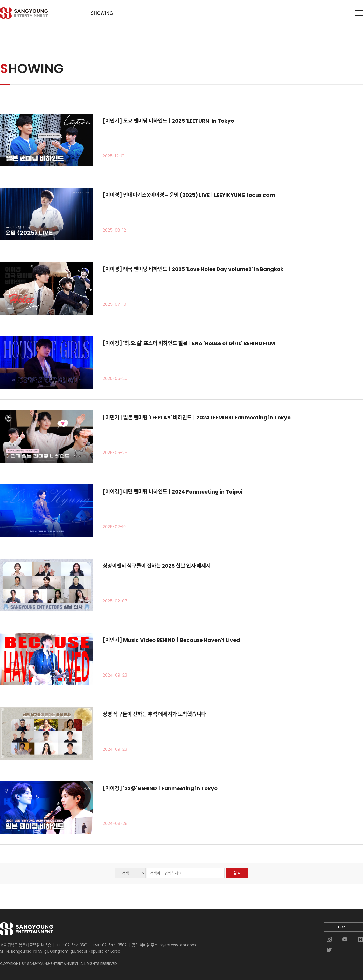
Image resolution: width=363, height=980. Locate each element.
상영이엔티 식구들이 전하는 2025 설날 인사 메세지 (157, 566)
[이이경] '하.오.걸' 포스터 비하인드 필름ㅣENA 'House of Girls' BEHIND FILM (189, 343)
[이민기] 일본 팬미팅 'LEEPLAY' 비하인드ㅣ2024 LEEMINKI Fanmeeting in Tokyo (197, 418)
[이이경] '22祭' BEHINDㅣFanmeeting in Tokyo (160, 788)
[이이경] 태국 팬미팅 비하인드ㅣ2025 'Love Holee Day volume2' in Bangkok (193, 269)
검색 (237, 873)
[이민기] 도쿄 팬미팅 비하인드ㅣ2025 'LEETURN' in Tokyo (168, 121)
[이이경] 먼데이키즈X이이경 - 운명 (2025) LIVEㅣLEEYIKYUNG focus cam (189, 195)
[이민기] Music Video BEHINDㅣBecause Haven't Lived (171, 640)
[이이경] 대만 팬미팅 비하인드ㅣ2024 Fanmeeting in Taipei (173, 492)
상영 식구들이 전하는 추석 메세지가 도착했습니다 (154, 714)
